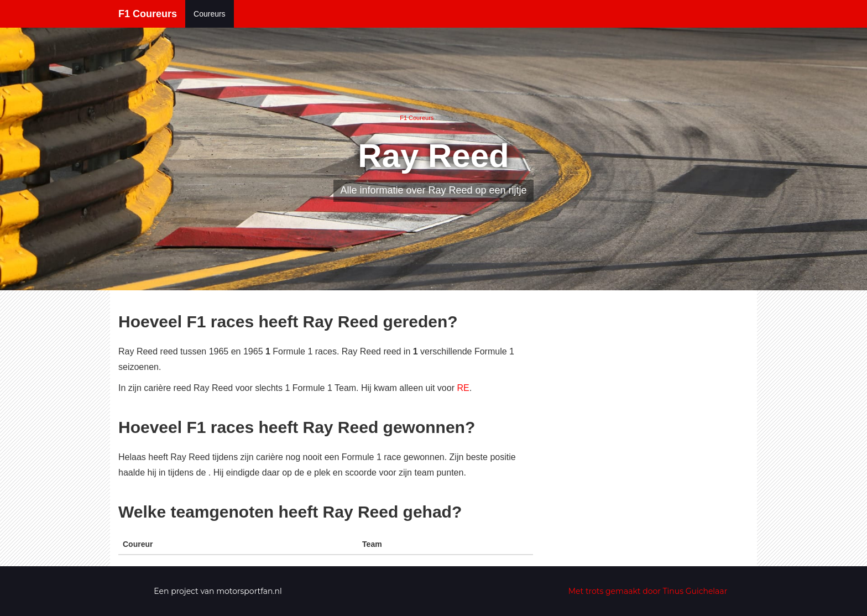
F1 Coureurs (148, 14)
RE (463, 388)
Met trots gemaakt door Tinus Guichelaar (648, 591)
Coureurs (210, 14)
